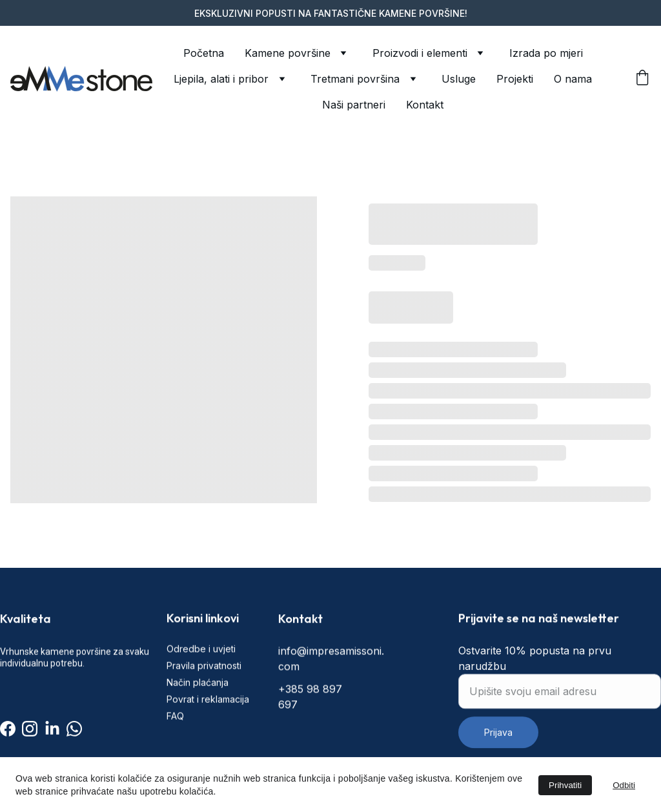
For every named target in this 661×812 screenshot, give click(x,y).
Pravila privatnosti (204, 685)
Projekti (515, 79)
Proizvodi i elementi (420, 53)
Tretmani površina (355, 79)
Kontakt (425, 105)
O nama (573, 79)
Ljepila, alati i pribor (221, 79)
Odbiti (624, 785)
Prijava (498, 754)
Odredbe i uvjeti (201, 668)
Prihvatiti (565, 785)
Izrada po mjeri (546, 53)
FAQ (175, 736)
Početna (204, 53)
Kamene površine (288, 53)
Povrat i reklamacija (208, 719)
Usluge (459, 79)
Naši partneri (354, 105)
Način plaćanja (198, 702)
